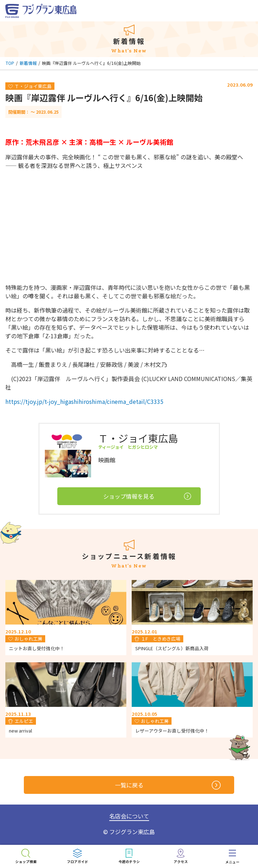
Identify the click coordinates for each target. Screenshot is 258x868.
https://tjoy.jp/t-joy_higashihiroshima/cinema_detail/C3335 (84, 401)
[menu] (232, 856)
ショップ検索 (26, 862)
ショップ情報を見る (147, 496)
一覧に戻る (168, 785)
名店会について (129, 816)
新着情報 (28, 63)
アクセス (181, 862)
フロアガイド (78, 862)
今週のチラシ (129, 862)
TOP (10, 63)
